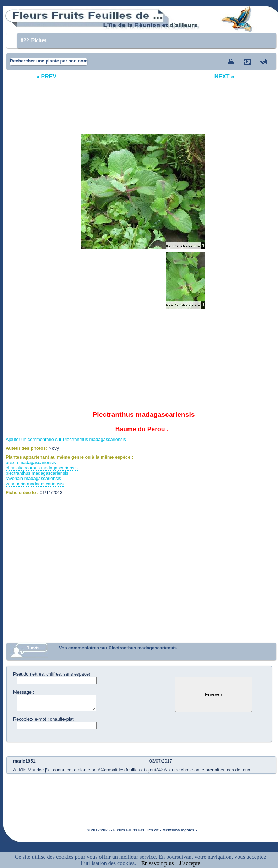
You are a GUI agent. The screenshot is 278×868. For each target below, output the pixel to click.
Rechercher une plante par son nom (49, 61)
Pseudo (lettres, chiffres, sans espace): (52, 674)
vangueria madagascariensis (35, 484)
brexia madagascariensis (31, 462)
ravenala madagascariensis (33, 478)
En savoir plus (158, 863)
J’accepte (190, 863)
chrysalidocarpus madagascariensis (42, 468)
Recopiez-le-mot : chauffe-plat (43, 719)
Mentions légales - (179, 830)
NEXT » (224, 77)
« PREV (46, 77)
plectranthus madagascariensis (37, 473)
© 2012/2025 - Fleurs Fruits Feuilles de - (124, 830)
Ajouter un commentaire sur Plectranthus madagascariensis (66, 439)
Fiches (34, 40)
